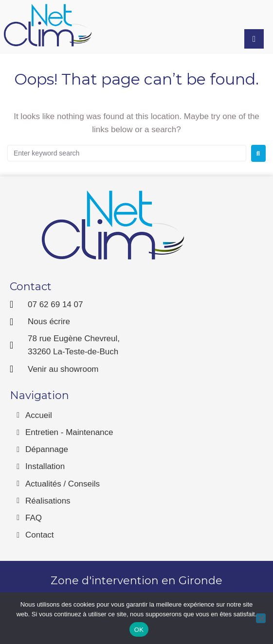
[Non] (261, 618)
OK (139, 630)
